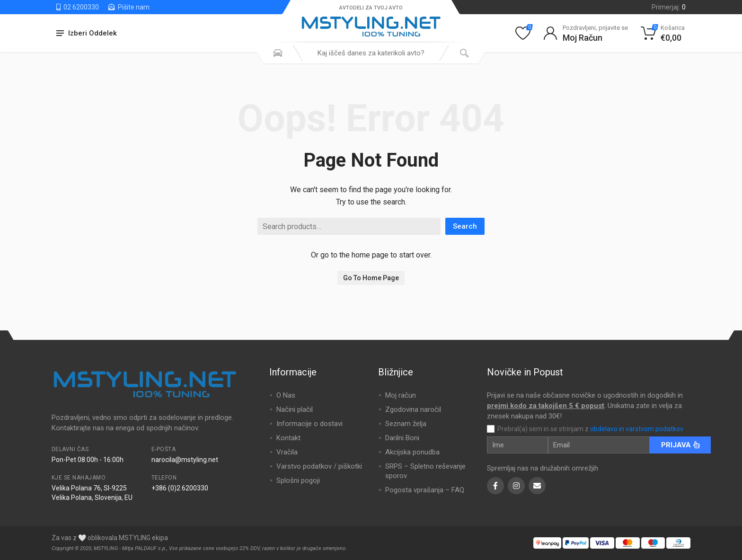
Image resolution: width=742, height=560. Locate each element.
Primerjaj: (669, 7)
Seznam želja (406, 424)
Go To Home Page (371, 278)
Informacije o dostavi (309, 424)
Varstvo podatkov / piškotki (319, 466)
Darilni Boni (402, 438)
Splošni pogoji (298, 480)
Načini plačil (295, 409)
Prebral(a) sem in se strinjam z (590, 429)
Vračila (287, 452)
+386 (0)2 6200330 (180, 488)
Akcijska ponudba (412, 452)
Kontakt (288, 438)
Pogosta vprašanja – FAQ (425, 490)
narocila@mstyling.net (185, 460)
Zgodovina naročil (413, 409)
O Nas (286, 395)
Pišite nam (129, 7)
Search (465, 226)
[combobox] (371, 53)
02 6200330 (78, 7)
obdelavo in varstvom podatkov (637, 429)
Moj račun (401, 395)
